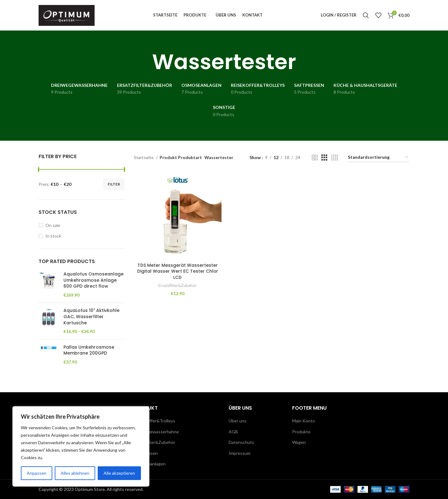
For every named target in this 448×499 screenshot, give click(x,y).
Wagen (299, 442)
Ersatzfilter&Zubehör (177, 287)
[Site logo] (67, 16)
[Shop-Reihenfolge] (378, 160)
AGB (233, 432)
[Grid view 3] (324, 160)
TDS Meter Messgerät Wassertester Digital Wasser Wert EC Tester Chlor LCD (177, 273)
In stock (53, 238)
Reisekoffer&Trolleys (154, 421)
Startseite (144, 160)
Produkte (301, 432)
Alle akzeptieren (119, 473)
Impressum (240, 453)
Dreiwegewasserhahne (156, 432)
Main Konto (303, 421)
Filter (114, 186)
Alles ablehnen (75, 473)
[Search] (366, 16)
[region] (81, 446)
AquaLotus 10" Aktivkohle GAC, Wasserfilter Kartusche (91, 319)
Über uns (238, 421)
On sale (53, 227)
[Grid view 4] (335, 160)
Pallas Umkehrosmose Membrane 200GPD (89, 353)
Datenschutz (241, 442)
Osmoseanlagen (150, 464)
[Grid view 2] (315, 160)
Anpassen (37, 473)
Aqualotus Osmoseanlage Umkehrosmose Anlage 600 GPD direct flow (93, 282)
